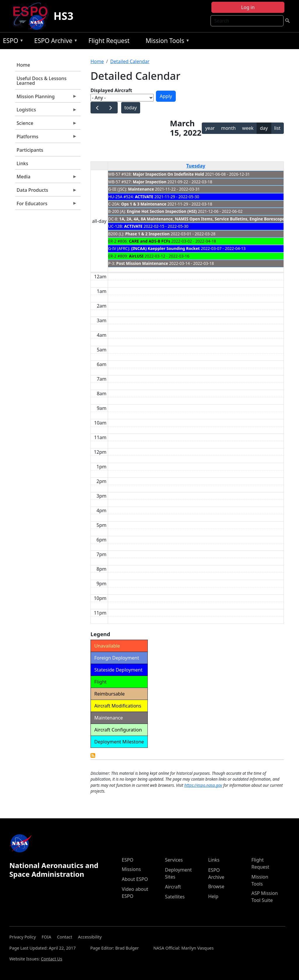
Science (46, 125)
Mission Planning (46, 98)
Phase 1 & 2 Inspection (147, 234)
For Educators (46, 205)
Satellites (175, 897)
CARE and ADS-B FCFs (150, 241)
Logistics (46, 111)
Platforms (46, 138)
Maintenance (141, 189)
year (210, 128)
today (131, 108)
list (277, 128)
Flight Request (109, 41)
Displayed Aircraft (111, 90)
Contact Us (52, 959)
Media (46, 178)
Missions (131, 869)
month (228, 128)
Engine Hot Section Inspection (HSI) (162, 211)
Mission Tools (166, 42)
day (264, 128)
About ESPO (135, 879)
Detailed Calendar (130, 61)
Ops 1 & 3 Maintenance (144, 204)
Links (22, 163)
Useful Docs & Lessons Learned (42, 81)
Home (23, 65)
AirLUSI (136, 256)
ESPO (12, 42)
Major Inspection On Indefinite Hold (168, 174)
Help (213, 896)
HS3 (63, 16)
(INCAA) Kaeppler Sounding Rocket (165, 248)
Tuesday (196, 166)
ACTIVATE (144, 197)
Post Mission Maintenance (142, 263)
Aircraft (173, 887)
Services (174, 860)
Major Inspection (150, 182)
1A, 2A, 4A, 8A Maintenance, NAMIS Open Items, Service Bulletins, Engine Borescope (202, 219)
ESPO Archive (54, 42)
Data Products (46, 191)
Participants (30, 150)
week (248, 128)
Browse (216, 886)
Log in (248, 7)
